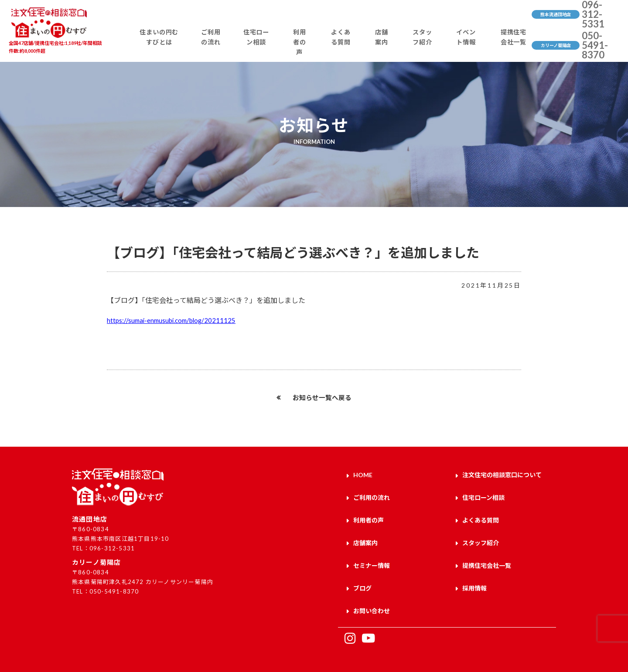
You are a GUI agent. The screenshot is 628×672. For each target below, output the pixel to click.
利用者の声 (303, 46)
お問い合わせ (372, 596)
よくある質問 (343, 46)
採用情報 (474, 576)
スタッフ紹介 (418, 46)
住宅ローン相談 (262, 46)
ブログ (362, 576)
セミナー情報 (372, 556)
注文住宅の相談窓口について (502, 474)
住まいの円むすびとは (167, 46)
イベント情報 (460, 46)
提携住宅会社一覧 (507, 46)
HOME (363, 474)
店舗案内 (381, 46)
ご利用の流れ (217, 46)
